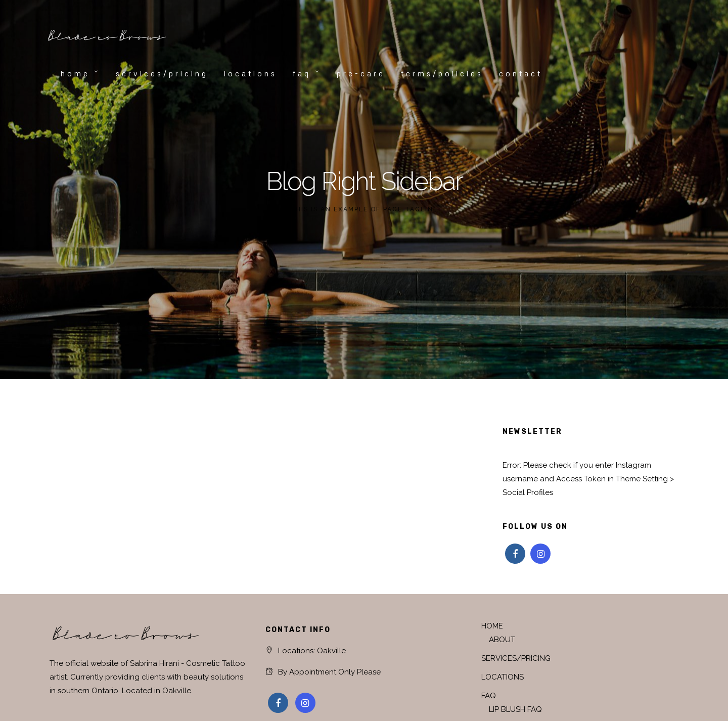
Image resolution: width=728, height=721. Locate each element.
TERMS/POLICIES (442, 73)
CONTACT (521, 73)
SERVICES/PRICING (162, 73)
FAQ (302, 73)
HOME (75, 73)
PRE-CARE (361, 73)
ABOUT (502, 640)
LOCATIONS (251, 73)
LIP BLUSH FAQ (515, 709)
